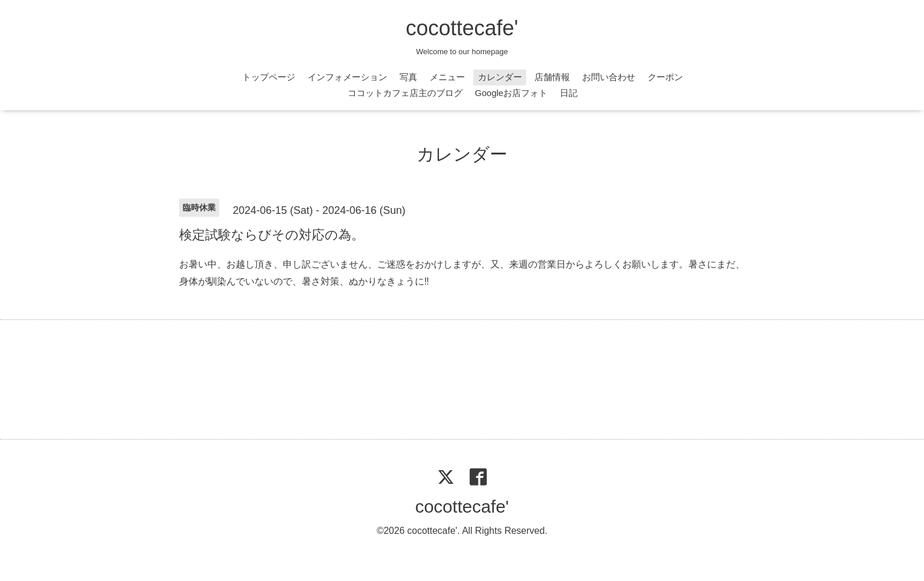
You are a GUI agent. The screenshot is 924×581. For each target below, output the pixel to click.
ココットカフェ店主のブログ (405, 93)
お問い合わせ (609, 77)
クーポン (665, 77)
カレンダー (500, 77)
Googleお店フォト (511, 93)
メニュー (447, 77)
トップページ (269, 77)
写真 (408, 77)
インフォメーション (347, 77)
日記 (569, 93)
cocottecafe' (462, 28)
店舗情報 (552, 77)
